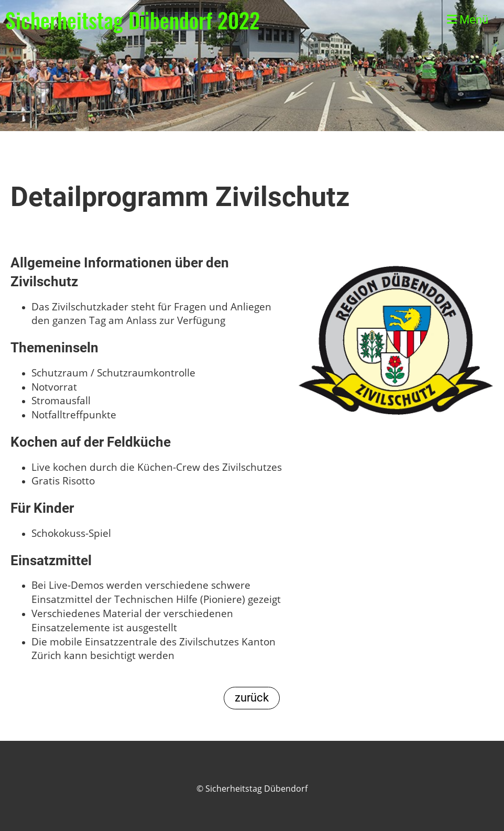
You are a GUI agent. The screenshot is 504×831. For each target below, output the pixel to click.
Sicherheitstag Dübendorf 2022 (133, 20)
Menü (468, 20)
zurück (252, 698)
